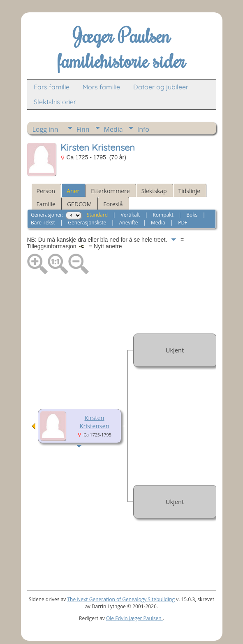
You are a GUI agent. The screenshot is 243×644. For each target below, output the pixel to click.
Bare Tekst (43, 223)
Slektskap (154, 191)
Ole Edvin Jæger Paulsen (134, 618)
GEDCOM (79, 204)
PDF (183, 223)
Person (46, 191)
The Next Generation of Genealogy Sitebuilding (121, 599)
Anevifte (129, 223)
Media (113, 129)
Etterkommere (110, 191)
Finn (83, 129)
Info (143, 129)
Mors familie (101, 87)
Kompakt (163, 215)
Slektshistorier (55, 102)
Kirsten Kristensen (94, 422)
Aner (73, 191)
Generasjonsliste (87, 223)
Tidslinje (190, 191)
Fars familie (52, 87)
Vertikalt (130, 215)
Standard (97, 215)
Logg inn (45, 129)
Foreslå (113, 204)
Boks (192, 215)
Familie (46, 204)
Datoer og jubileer (161, 87)
